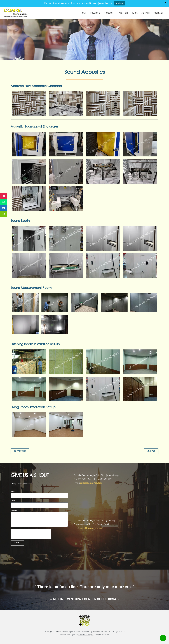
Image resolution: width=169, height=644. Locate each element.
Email (13, 501)
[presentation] (31, 534)
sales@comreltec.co (90, 528)
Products (109, 13)
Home (84, 13)
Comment (15, 510)
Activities (146, 13)
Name (13, 491)
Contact (159, 13)
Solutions (95, 13)
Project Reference (128, 13)
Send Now (119, 3)
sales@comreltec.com (91, 483)
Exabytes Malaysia (86, 635)
